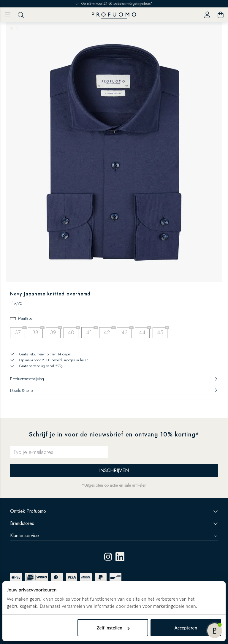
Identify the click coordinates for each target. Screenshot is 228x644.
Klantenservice (114, 535)
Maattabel (26, 318)
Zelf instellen (113, 628)
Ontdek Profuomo (114, 511)
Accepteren (186, 628)
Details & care (114, 390)
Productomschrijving (114, 379)
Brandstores (114, 523)
